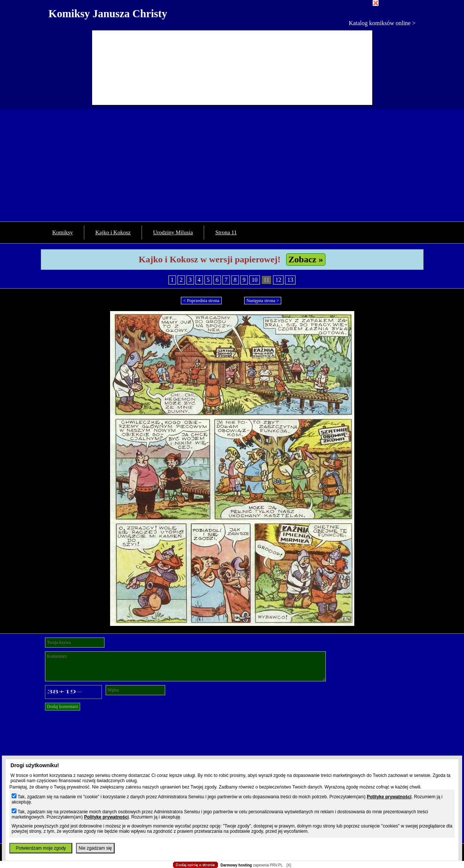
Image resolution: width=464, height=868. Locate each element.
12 (278, 280)
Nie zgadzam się (95, 848)
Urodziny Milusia (173, 232)
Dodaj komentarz (63, 706)
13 (290, 280)
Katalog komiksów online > (382, 23)
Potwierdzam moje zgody (41, 848)
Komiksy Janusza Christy (108, 13)
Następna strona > (263, 301)
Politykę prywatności (389, 797)
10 (255, 280)
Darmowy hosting (236, 865)
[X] (289, 865)
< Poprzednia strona (201, 301)
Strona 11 (226, 232)
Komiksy (63, 232)
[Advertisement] (232, 165)
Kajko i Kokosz (113, 232)
